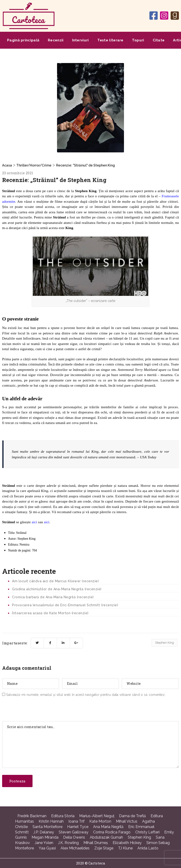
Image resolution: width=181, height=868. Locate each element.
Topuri (138, 40)
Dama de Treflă (132, 816)
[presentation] (38, 710)
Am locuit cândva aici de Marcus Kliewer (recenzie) (55, 581)
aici (35, 522)
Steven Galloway (74, 832)
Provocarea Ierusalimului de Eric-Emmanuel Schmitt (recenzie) (65, 605)
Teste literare (110, 40)
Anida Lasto (148, 848)
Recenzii (56, 40)
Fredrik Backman (32, 816)
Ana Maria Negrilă (108, 827)
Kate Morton (100, 821)
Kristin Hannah (51, 821)
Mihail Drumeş (96, 843)
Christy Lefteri (147, 832)
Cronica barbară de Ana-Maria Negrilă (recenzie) (53, 597)
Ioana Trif (76, 821)
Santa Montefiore (47, 827)
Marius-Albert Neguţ (97, 816)
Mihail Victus (127, 821)
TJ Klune (125, 848)
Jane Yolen (44, 843)
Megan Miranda (45, 837)
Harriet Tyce (78, 827)
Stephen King (165, 643)
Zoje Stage (104, 848)
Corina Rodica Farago (112, 832)
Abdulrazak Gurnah (106, 837)
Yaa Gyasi (47, 848)
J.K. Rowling (68, 843)
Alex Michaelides (75, 848)
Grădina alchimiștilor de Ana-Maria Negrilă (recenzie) (57, 589)
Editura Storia (63, 816)
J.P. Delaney (44, 832)
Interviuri (80, 40)
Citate (159, 40)
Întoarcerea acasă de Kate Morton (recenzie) (50, 613)
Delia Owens (74, 837)
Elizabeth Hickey (127, 843)
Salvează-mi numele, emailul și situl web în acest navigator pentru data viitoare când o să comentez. (86, 695)
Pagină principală (23, 40)
